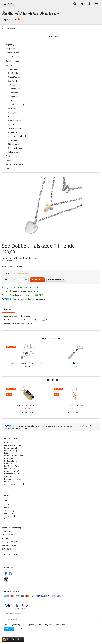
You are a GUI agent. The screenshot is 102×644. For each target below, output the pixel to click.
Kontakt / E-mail (9, 545)
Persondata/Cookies (12, 474)
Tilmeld (9, 629)
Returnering (9, 453)
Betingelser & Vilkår (12, 471)
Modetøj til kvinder (20, 295)
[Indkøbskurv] (51, 20)
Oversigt (8, 481)
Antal (8, 280)
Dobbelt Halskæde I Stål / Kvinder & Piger (28, 363)
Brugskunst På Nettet (13, 479)
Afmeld (19, 629)
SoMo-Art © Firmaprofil (13, 456)
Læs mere (40, 299)
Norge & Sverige (11, 463)
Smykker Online (19, 291)
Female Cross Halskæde (75, 405)
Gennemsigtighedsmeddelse (16, 484)
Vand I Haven (9, 476)
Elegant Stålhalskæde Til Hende (75, 363)
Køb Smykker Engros (12, 466)
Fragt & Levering (11, 451)
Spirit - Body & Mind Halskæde (28, 405)
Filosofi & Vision (11, 458)
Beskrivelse (9, 309)
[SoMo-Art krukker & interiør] (31, 13)
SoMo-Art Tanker (11, 461)
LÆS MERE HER (21, 429)
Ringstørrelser (10, 469)
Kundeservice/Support (13, 445)
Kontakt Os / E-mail (12, 443)
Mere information (9, 261)
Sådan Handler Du (11, 448)
